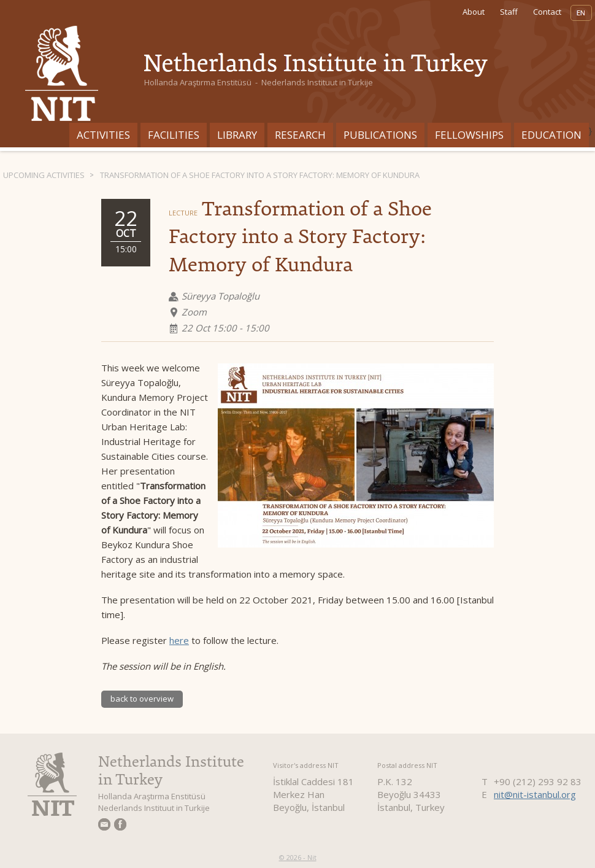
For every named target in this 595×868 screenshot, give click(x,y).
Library (237, 135)
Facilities (174, 135)
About (474, 12)
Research (300, 135)
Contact (547, 12)
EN (581, 13)
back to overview (142, 699)
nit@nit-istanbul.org (535, 794)
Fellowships (469, 135)
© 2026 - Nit (298, 857)
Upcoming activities (44, 175)
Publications (380, 135)
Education (551, 135)
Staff (509, 12)
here (179, 640)
